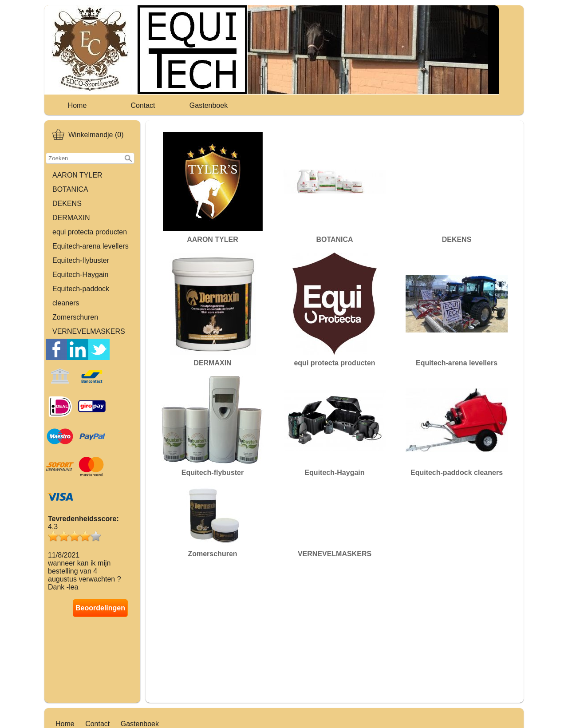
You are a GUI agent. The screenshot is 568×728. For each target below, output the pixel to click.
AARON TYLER (77, 175)
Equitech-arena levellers (91, 246)
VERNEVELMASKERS (89, 331)
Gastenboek (209, 105)
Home (77, 105)
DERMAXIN (71, 218)
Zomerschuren (75, 317)
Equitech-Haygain (80, 275)
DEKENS (67, 204)
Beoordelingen (100, 608)
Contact (143, 105)
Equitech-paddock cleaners (81, 296)
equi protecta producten (90, 232)
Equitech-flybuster (81, 260)
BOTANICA (70, 189)
